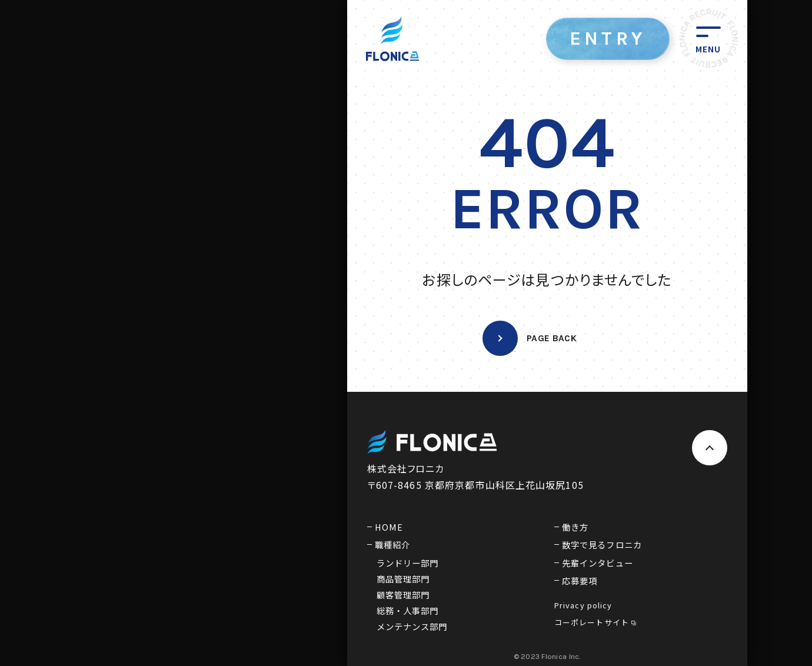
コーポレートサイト (595, 622)
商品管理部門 (403, 579)
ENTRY (608, 39)
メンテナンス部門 (412, 626)
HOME (389, 527)
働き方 (575, 527)
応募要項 (580, 580)
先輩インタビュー (598, 563)
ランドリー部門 (408, 563)
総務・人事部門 (408, 610)
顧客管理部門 (403, 595)
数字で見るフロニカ (602, 545)
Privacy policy (583, 605)
